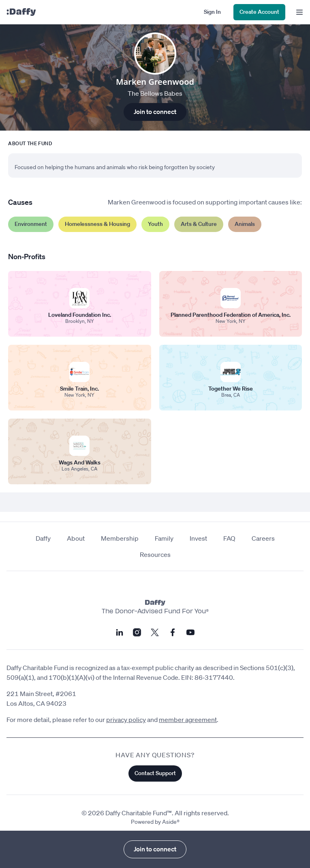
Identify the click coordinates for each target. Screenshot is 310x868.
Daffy (43, 538)
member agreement (188, 720)
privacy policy (126, 720)
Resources (155, 554)
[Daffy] (21, 12)
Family (164, 538)
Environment (31, 224)
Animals (245, 224)
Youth (155, 224)
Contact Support (155, 773)
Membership (120, 538)
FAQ (229, 538)
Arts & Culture (199, 224)
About (76, 538)
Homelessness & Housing (97, 224)
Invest (198, 538)
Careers (263, 538)
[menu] (298, 12)
